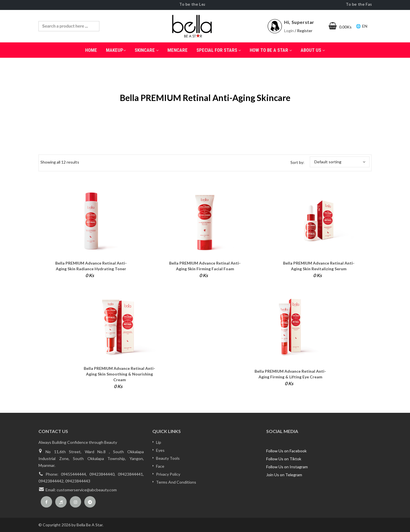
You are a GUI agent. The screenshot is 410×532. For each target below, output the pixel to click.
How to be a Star (271, 50)
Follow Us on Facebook (286, 451)
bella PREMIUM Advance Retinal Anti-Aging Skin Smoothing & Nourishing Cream (119, 374)
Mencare (178, 50)
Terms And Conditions (176, 482)
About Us (313, 50)
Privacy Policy (168, 474)
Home (91, 50)
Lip (159, 442)
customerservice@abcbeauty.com (87, 490)
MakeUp (116, 50)
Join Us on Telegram (284, 475)
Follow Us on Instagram (287, 467)
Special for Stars (219, 50)
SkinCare (147, 50)
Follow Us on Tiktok (284, 459)
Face (160, 466)
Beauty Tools (168, 458)
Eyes (160, 450)
